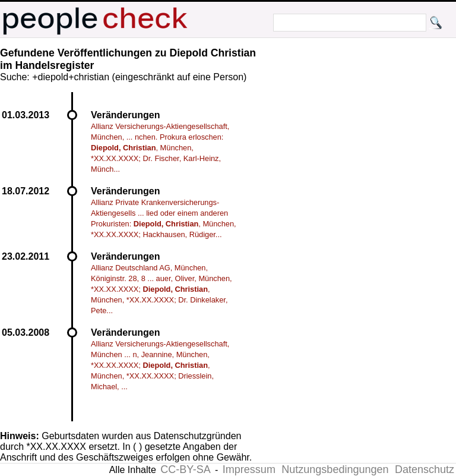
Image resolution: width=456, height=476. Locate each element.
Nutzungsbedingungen (335, 469)
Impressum (249, 469)
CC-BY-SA (185, 469)
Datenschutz (425, 469)
